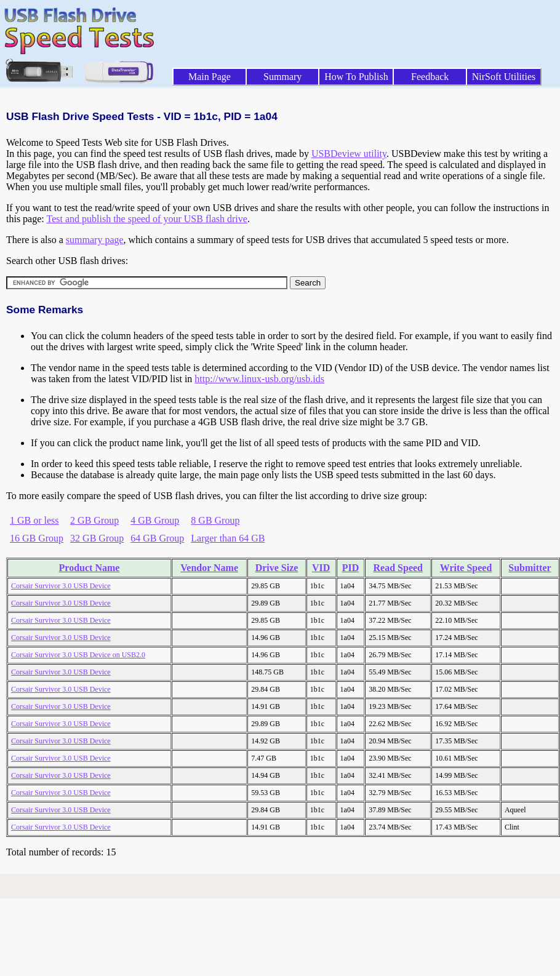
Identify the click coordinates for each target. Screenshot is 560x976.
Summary (282, 77)
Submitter (530, 568)
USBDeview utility (349, 154)
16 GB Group (37, 538)
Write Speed (466, 568)
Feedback (430, 77)
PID (351, 568)
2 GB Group (94, 520)
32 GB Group (97, 538)
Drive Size (277, 568)
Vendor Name (209, 568)
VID (321, 568)
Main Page (210, 77)
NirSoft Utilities (504, 77)
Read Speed (398, 568)
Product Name (90, 568)
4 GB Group (155, 520)
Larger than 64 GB (228, 538)
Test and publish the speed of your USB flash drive (146, 219)
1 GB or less (34, 520)
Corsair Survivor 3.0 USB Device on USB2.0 (78, 655)
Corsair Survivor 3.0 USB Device (61, 586)
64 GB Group (157, 538)
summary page (95, 240)
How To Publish (356, 77)
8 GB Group (215, 520)
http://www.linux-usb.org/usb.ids (259, 379)
